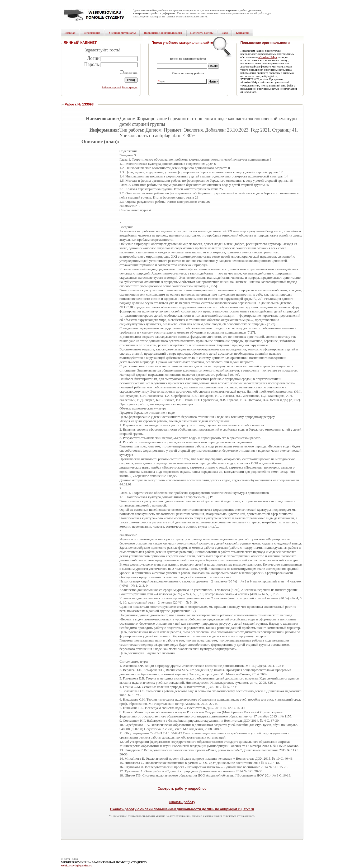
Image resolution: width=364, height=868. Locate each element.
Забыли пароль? (112, 87)
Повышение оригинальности (265, 43)
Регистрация (130, 87)
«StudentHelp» (268, 57)
